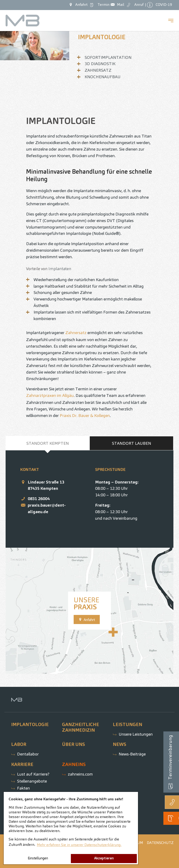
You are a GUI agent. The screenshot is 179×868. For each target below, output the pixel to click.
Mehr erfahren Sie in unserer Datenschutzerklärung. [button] (79, 845)
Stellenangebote (32, 781)
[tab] (48, 443)
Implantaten (60, 269)
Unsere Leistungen (136, 734)
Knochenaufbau (103, 77)
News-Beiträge (132, 754)
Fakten (23, 788)
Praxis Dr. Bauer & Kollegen (85, 415)
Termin (99, 5)
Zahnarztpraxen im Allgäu (50, 395)
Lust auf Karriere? (33, 774)
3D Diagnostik (100, 64)
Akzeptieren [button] (104, 858)
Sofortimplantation (108, 57)
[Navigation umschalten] (171, 21)
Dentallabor (28, 754)
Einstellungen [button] (38, 858)
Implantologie (102, 37)
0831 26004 (39, 499)
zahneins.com (80, 774)
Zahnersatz (98, 70)
